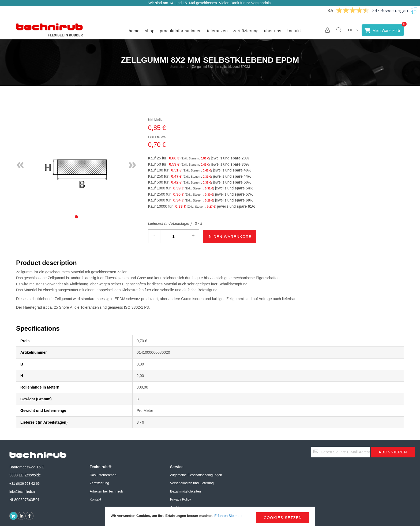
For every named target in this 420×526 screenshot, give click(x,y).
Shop (150, 31)
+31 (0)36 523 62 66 (25, 484)
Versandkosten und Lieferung (192, 483)
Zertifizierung (246, 31)
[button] (327, 30)
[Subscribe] (393, 452)
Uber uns (273, 31)
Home (134, 31)
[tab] (76, 217)
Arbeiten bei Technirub (106, 491)
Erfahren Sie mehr (228, 516)
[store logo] (50, 30)
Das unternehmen (103, 475)
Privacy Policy (181, 499)
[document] (210, 516)
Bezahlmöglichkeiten (185, 491)
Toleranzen (217, 31)
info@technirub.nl (22, 492)
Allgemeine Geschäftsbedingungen (196, 475)
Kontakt (294, 31)
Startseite (177, 67)
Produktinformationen (181, 31)
